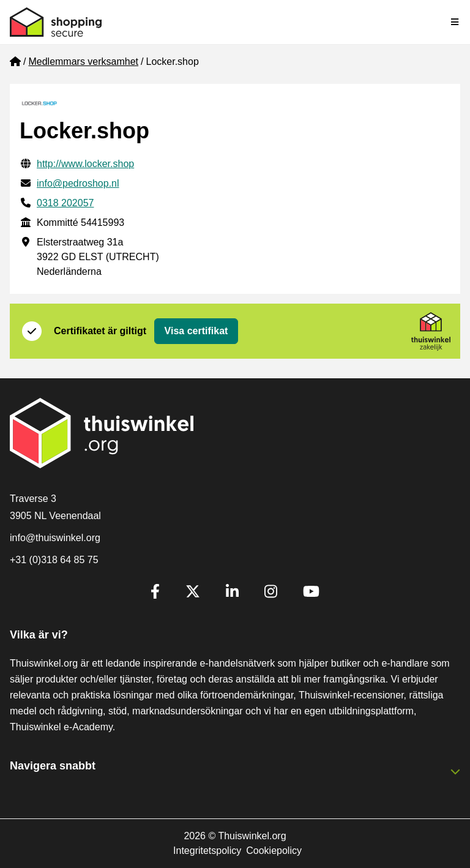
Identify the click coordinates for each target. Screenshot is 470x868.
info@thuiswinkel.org (55, 538)
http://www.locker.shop (85, 164)
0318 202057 (65, 203)
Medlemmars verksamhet (83, 62)
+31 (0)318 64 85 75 (54, 560)
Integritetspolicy (207, 851)
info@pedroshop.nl (78, 183)
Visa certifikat (196, 331)
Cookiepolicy (274, 851)
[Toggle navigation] (455, 22)
